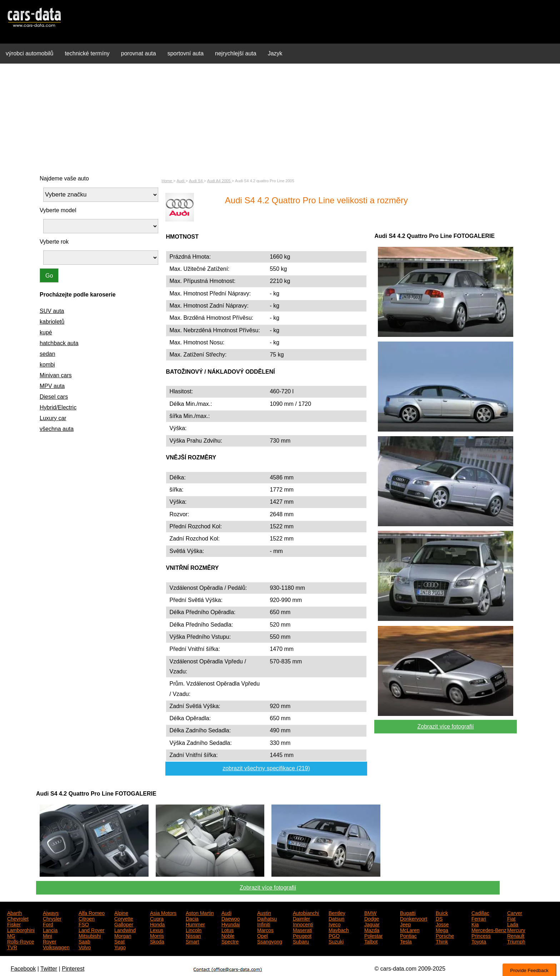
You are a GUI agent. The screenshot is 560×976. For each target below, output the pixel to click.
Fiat (511, 918)
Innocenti (303, 924)
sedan (47, 354)
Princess (481, 935)
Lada (513, 924)
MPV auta (52, 386)
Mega (442, 930)
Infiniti (264, 924)
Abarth (14, 912)
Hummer (195, 924)
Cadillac (480, 912)
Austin (264, 912)
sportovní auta (186, 53)
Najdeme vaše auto (64, 178)
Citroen (87, 918)
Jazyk (275, 53)
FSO (84, 924)
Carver (515, 912)
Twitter (49, 969)
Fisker (14, 924)
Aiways (51, 912)
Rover (49, 941)
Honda (157, 924)
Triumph (516, 941)
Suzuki (336, 941)
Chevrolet (18, 918)
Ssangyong (270, 941)
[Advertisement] (280, 119)
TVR (12, 947)
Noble (228, 935)
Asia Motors (163, 912)
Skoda (157, 941)
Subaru (301, 941)
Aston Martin (200, 912)
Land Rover (91, 930)
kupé (46, 332)
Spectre (230, 941)
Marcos (265, 930)
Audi (226, 912)
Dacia (192, 918)
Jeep (405, 924)
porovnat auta (139, 53)
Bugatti (408, 912)
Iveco (334, 924)
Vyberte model (58, 210)
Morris (157, 935)
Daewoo (231, 918)
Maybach (339, 930)
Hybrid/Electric (58, 407)
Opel (262, 935)
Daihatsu (267, 918)
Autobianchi (306, 912)
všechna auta (57, 429)
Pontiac (408, 935)
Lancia (50, 930)
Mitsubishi (90, 935)
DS (439, 918)
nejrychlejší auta (236, 53)
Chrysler (52, 918)
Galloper (124, 924)
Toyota (479, 941)
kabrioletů (52, 322)
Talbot (371, 941)
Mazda (372, 930)
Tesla (406, 941)
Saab (84, 941)
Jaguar (372, 924)
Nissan (193, 935)
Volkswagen (56, 947)
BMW (370, 912)
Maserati (302, 930)
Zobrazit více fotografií (446, 726)
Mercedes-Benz (489, 930)
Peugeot (302, 935)
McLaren (410, 930)
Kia (475, 924)
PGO (334, 935)
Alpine (121, 912)
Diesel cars (54, 397)
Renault (516, 935)
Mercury (516, 930)
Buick (442, 912)
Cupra (157, 918)
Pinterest (73, 969)
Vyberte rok (54, 242)
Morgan (123, 935)
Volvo (85, 947)
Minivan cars (56, 375)
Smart (192, 941)
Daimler (301, 918)
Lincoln (194, 930)
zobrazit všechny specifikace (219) (266, 768)
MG (11, 935)
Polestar (373, 935)
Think (442, 941)
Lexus (157, 930)
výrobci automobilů (29, 53)
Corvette (124, 918)
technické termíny (87, 53)
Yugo (120, 947)
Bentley (337, 912)
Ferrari (479, 918)
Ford (48, 924)
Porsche (445, 935)
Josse (442, 924)
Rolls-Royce (21, 941)
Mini (47, 935)
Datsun (336, 918)
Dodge (372, 918)
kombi (47, 365)
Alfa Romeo (92, 912)
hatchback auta (59, 343)
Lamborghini (21, 930)
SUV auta (52, 311)
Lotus (227, 930)
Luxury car (53, 418)
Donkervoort (414, 918)
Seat (119, 941)
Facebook (23, 969)
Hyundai (231, 924)
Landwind (125, 930)
